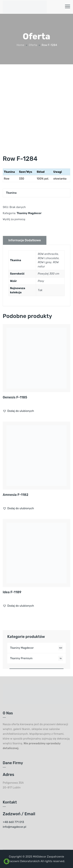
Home (20, 45)
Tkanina (11, 193)
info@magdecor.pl (15, 827)
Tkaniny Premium (21, 658)
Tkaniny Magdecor (29, 213)
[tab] (25, 240)
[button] (18, 411)
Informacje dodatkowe (25, 240)
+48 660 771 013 (13, 822)
